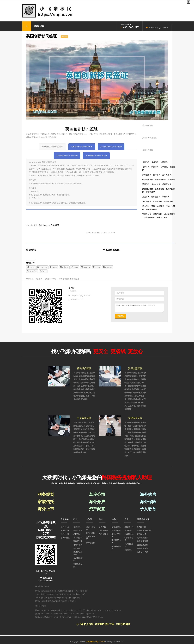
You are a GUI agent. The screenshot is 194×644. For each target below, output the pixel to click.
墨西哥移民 (167, 184)
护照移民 (164, 162)
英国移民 (146, 197)
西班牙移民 (158, 201)
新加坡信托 (142, 534)
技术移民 (155, 162)
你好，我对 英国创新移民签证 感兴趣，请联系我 (139, 308)
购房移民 (155, 167)
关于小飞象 (65, 534)
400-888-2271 (77, 300)
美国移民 (146, 184)
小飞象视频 (65, 538)
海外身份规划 (143, 548)
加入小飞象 (65, 530)
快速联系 (120, 316)
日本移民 (157, 175)
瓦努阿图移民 (91, 538)
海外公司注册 (143, 541)
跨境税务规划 (143, 545)
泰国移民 (171, 180)
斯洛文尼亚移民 (158, 206)
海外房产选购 (143, 552)
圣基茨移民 (158, 214)
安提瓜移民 (147, 214)
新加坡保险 (142, 527)
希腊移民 (166, 197)
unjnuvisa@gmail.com (159, 27)
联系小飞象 (65, 527)
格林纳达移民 (162, 217)
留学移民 (164, 167)
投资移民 (146, 162)
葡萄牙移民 (169, 201)
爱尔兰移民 (156, 197)
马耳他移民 (147, 201)
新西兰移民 (159, 189)
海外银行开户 (143, 538)
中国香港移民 (148, 180)
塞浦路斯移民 (151, 209)
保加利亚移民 (78, 559)
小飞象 (71, 288)
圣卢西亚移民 (149, 217)
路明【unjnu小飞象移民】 (49, 225)
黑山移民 (146, 206)
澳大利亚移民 (148, 189)
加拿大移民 (156, 184)
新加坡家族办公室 (144, 530)
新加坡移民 (147, 175)
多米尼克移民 (169, 214)
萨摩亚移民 (150, 192)
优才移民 (146, 167)
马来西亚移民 (160, 180)
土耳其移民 (167, 175)
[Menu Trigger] (188, 2)
